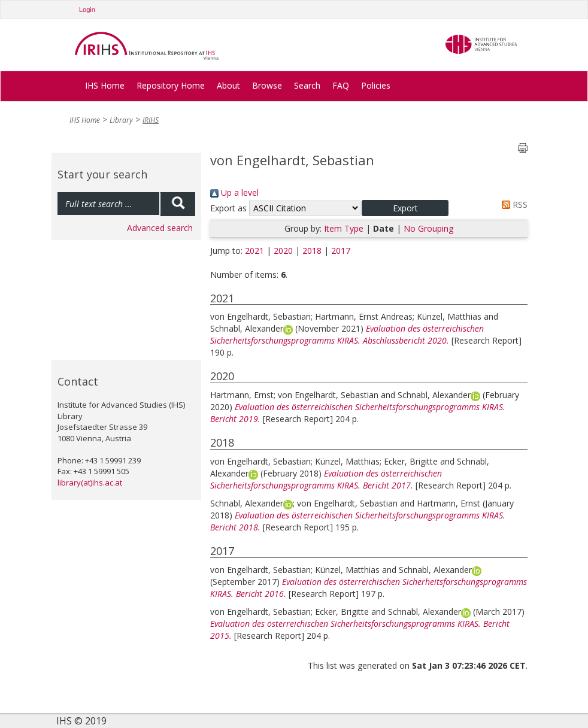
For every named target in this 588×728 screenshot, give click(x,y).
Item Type (344, 228)
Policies (376, 85)
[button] (405, 208)
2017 (341, 251)
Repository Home (171, 85)
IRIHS (151, 120)
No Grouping (428, 228)
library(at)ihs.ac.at (90, 483)
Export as (228, 208)
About (228, 85)
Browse (267, 85)
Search (307, 85)
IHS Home (105, 85)
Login (87, 10)
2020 (283, 251)
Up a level (234, 192)
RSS (513, 204)
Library (121, 120)
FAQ (341, 85)
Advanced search (160, 228)
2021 (254, 251)
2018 (312, 251)
